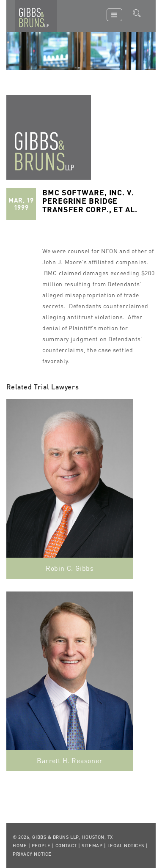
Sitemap (92, 846)
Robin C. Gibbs (70, 568)
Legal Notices (126, 846)
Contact (66, 846)
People (41, 846)
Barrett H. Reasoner (70, 760)
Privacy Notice (32, 854)
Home (20, 846)
